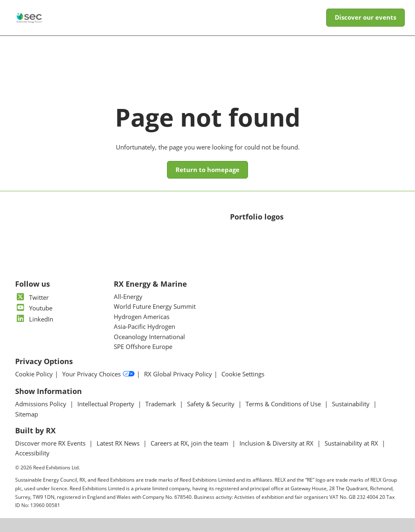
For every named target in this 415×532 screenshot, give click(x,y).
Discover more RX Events (51, 443)
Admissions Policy (42, 404)
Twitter (32, 297)
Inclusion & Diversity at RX (277, 443)
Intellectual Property (107, 404)
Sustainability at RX (352, 443)
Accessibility (32, 453)
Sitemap (27, 414)
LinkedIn (34, 319)
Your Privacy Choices (98, 374)
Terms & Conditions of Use (284, 404)
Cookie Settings (243, 374)
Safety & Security (212, 404)
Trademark (161, 404)
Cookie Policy (34, 374)
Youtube (34, 308)
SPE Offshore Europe (143, 346)
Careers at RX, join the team (190, 443)
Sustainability (352, 404)
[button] (365, 18)
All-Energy (128, 297)
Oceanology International (149, 337)
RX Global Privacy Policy (178, 374)
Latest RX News (119, 443)
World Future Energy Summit (155, 306)
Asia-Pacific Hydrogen (144, 326)
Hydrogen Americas (142, 317)
